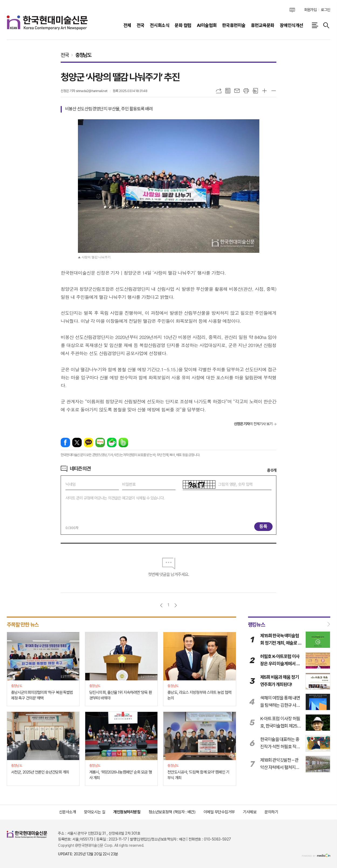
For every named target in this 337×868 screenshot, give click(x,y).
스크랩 (255, 91)
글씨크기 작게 (274, 91)
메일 (237, 91)
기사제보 (250, 812)
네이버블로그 (292, 10)
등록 (263, 526)
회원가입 (310, 10)
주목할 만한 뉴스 (23, 624)
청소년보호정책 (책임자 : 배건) (172, 812)
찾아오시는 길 (94, 812)
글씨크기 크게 (264, 91)
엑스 (77, 442)
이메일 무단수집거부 (219, 812)
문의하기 (271, 812)
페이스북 (65, 442)
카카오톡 (89, 442)
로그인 (326, 10)
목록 (228, 91)
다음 (176, 605)
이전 (161, 605)
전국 (65, 55)
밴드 (123, 442)
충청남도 (83, 55)
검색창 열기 (326, 25)
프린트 (246, 91)
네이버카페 (112, 442)
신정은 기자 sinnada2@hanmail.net (84, 91)
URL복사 (219, 91)
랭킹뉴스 (257, 624)
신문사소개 (68, 812)
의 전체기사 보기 (253, 424)
